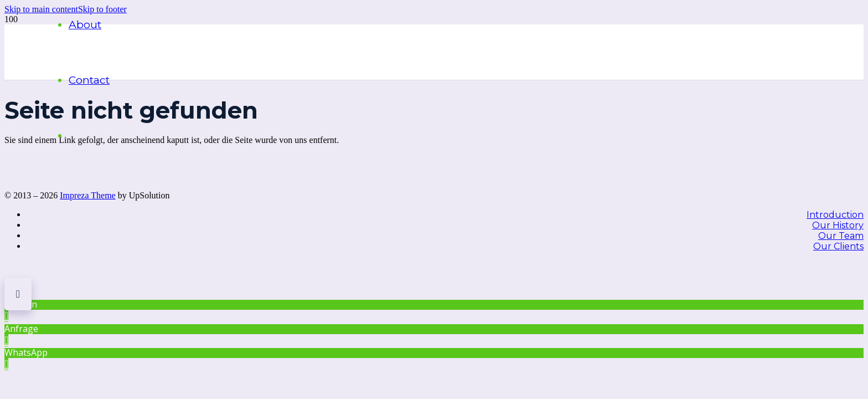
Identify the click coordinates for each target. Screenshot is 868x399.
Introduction (835, 215)
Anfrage (21, 329)
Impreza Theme (88, 195)
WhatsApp (26, 352)
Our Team (841, 236)
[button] (41, 9)
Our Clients (838, 246)
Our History (838, 225)
